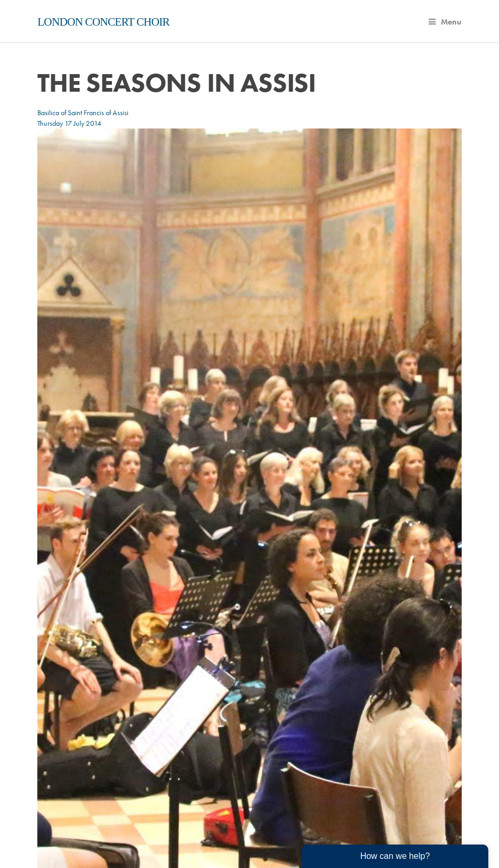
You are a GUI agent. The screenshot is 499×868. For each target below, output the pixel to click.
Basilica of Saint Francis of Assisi (83, 112)
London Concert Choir (103, 22)
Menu (445, 22)
